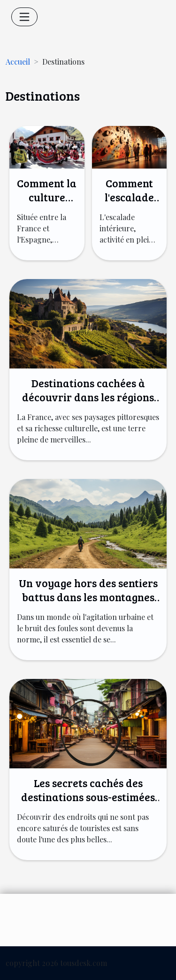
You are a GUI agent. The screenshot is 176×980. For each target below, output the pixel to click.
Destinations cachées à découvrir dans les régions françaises (88, 397)
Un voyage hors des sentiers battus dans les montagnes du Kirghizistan (88, 597)
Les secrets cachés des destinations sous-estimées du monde (88, 797)
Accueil (18, 62)
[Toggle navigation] (24, 17)
